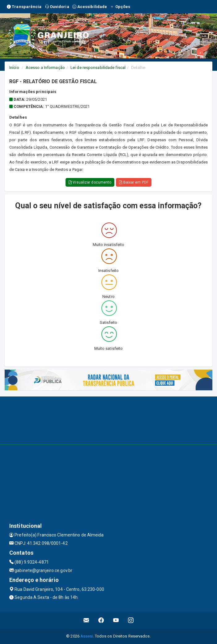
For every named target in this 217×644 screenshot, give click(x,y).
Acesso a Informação (45, 68)
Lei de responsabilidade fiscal (98, 68)
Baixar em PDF (134, 182)
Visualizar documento (90, 182)
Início (14, 68)
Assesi (87, 636)
